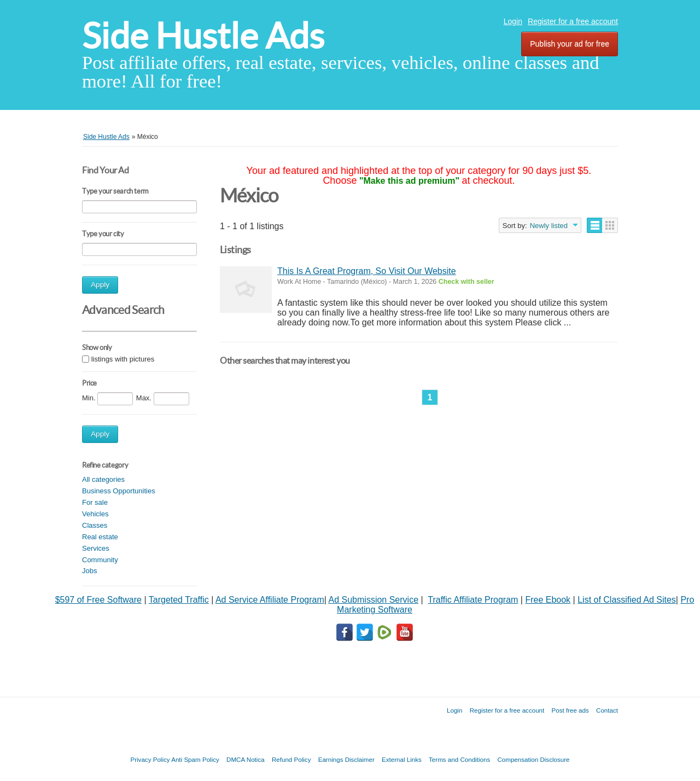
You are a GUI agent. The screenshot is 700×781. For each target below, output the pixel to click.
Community (100, 560)
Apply (100, 285)
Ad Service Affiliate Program (270, 600)
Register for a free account (573, 21)
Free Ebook (548, 600)
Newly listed (549, 226)
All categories (103, 479)
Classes (95, 525)
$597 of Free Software (98, 600)
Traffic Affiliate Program (473, 600)
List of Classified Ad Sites (627, 600)
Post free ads (570, 710)
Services (96, 548)
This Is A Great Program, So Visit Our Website (367, 271)
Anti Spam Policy (195, 759)
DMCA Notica (246, 759)
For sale (95, 502)
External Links (402, 759)
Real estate (100, 537)
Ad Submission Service (374, 600)
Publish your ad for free (570, 44)
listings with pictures (123, 359)
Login (513, 21)
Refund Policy (291, 759)
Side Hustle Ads (203, 36)
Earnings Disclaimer (346, 759)
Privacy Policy (150, 759)
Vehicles (95, 514)
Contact (607, 710)
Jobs (89, 571)
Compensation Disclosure (533, 759)
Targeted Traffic (179, 600)
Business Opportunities (119, 491)
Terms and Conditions (459, 759)
